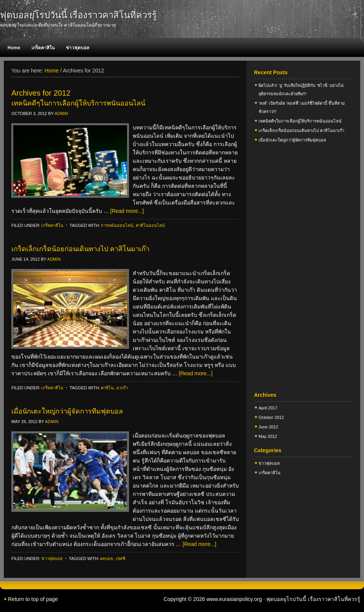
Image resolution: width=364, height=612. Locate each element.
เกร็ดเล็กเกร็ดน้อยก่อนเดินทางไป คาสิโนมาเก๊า (80, 249)
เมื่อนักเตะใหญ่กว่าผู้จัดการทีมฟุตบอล (67, 411)
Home (14, 48)
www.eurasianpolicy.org (234, 599)
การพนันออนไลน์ (117, 225)
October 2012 (271, 417)
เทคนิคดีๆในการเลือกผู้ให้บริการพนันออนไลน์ (78, 103)
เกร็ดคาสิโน (43, 48)
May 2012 (268, 436)
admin (61, 113)
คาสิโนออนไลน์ (150, 225)
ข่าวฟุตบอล (78, 48)
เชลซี (120, 559)
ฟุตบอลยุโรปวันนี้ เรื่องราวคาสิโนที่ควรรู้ (78, 15)
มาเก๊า (122, 388)
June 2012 (268, 427)
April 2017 (268, 408)
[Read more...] (127, 211)
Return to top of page (33, 599)
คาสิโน (107, 388)
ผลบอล (107, 559)
